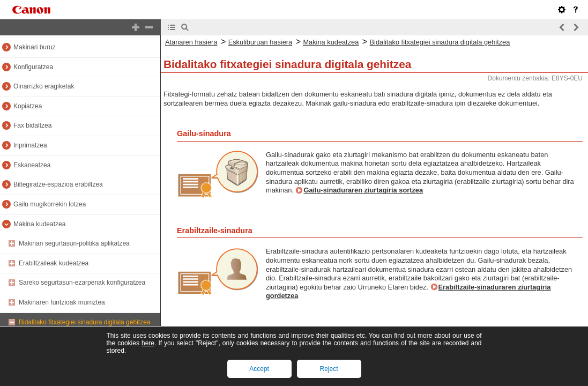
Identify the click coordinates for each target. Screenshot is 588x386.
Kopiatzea (28, 106)
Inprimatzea (30, 145)
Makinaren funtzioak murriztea (62, 302)
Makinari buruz (35, 47)
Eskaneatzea (32, 165)
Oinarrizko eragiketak (44, 86)
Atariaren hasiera (191, 42)
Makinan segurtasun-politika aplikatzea (74, 243)
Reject (329, 369)
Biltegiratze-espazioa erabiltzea (58, 184)
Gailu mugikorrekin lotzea (50, 204)
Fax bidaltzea (32, 125)
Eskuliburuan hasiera (260, 42)
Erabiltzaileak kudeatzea (54, 263)
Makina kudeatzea (39, 224)
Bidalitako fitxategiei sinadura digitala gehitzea (85, 322)
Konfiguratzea (33, 67)
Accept (259, 369)
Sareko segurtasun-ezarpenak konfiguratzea (82, 283)
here (148, 343)
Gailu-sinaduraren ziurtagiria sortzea (363, 190)
